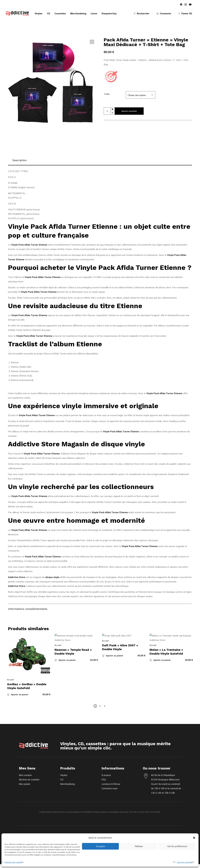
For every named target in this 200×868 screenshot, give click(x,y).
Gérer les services (185, 862)
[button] (194, 838)
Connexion (165, 13)
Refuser (139, 846)
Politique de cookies (13, 862)
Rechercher (143, 13)
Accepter (101, 846)
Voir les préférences (177, 846)
